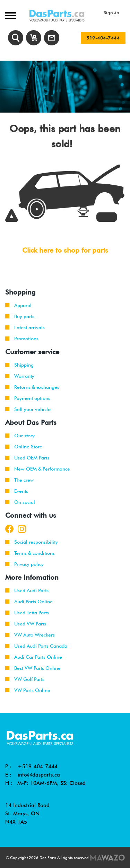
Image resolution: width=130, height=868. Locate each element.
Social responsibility (32, 542)
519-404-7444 (103, 38)
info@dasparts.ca (39, 775)
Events (17, 491)
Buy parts (20, 316)
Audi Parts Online (29, 602)
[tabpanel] (65, 87)
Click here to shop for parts (65, 250)
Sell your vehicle (28, 409)
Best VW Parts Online (33, 668)
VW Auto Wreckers (30, 635)
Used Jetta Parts (27, 613)
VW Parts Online (28, 690)
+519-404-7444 (38, 766)
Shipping (19, 365)
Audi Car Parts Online (34, 657)
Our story (20, 436)
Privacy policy (24, 564)
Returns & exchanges (32, 387)
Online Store (24, 447)
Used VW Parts (26, 624)
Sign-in (112, 12)
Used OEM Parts (27, 458)
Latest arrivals (25, 327)
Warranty (20, 376)
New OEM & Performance (38, 469)
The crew (20, 480)
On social (20, 502)
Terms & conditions (30, 553)
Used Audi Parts (27, 590)
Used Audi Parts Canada (36, 646)
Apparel (18, 305)
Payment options (28, 398)
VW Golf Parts (25, 679)
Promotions (22, 339)
